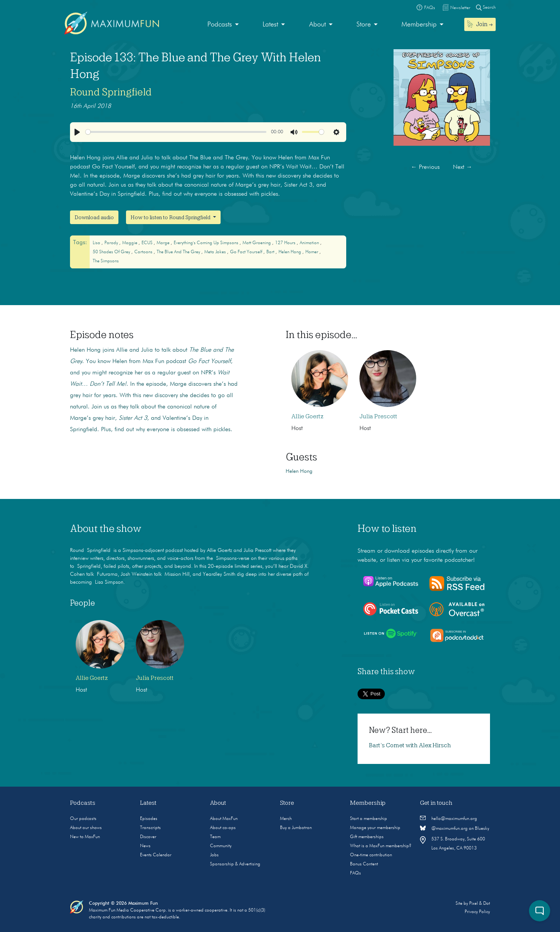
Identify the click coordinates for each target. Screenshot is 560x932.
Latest (270, 25)
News (145, 846)
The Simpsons (106, 261)
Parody (112, 243)
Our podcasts (83, 819)
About (317, 25)
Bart (271, 252)
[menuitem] (223, 25)
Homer (312, 252)
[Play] (77, 132)
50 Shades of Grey (112, 252)
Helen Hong (290, 252)
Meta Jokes (216, 252)
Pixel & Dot (480, 904)
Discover (148, 837)
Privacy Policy (477, 912)
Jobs (214, 855)
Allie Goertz (307, 416)
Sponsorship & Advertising (235, 864)
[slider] (176, 132)
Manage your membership (375, 828)
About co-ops (223, 828)
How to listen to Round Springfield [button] (171, 217)
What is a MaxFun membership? (381, 846)
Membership (419, 25)
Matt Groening (257, 243)
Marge (164, 243)
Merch (286, 819)
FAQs (355, 873)
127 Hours (286, 243)
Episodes (149, 819)
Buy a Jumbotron (296, 828)
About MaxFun (224, 819)
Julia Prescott (378, 416)
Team (215, 837)
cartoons (144, 252)
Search (486, 7)
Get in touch (436, 803)
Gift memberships (367, 837)
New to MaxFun (85, 837)
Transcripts (150, 828)
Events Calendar (156, 855)
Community (221, 846)
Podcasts (220, 25)
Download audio (94, 217)
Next (463, 167)
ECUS (148, 243)
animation (310, 243)
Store (364, 25)
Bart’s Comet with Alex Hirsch (410, 745)
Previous (425, 167)
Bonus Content (364, 864)
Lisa (97, 243)
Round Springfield (111, 92)
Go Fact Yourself (247, 252)
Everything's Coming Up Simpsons (207, 243)
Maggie (130, 243)
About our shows (86, 828)
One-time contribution (371, 855)
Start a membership (369, 819)
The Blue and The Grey (179, 252)
